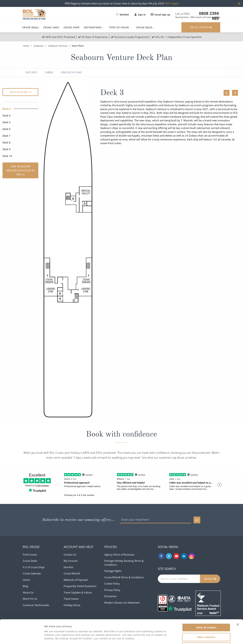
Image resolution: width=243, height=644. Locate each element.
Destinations (94, 27)
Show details (177, 637)
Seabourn (39, 46)
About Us (28, 592)
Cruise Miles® (72, 573)
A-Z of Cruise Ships (34, 567)
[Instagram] (192, 556)
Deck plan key (19, 92)
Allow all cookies (206, 604)
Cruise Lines (51, 27)
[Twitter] (169, 556)
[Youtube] (176, 556)
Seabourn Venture (58, 46)
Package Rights (113, 571)
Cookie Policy (112, 583)
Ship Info (31, 72)
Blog (25, 586)
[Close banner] (238, 601)
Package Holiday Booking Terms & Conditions (124, 563)
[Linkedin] (184, 556)
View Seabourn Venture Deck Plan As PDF (20, 170)
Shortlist (68, 567)
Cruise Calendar (32, 573)
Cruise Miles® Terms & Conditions (124, 577)
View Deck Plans (71, 72)
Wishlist (122, 15)
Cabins (49, 72)
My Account (71, 561)
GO (197, 520)
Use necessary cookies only (206, 623)
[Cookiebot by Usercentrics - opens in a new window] (22, 637)
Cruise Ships (72, 27)
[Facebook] (161, 556)
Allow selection (206, 613)
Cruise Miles (146, 27)
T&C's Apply (172, 3)
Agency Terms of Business (119, 555)
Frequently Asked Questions (80, 586)
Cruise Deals (30, 27)
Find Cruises (30, 555)
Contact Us (70, 555)
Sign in (140, 15)
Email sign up (160, 15)
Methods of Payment (76, 580)
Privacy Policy (112, 590)
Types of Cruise (120, 27)
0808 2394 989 (209, 13)
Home (26, 46)
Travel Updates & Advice (78, 592)
